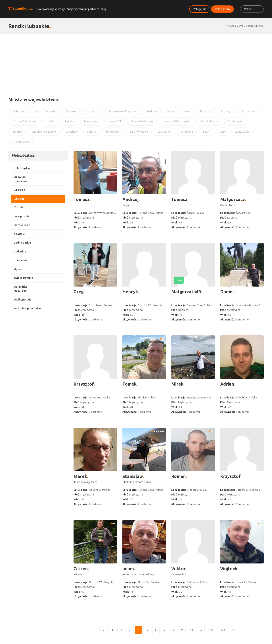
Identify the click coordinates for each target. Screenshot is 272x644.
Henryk (130, 292)
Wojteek (229, 569)
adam (128, 569)
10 (191, 630)
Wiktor (178, 569)
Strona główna (235, 26)
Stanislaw (133, 476)
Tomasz (82, 199)
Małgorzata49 (186, 292)
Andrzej (130, 199)
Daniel (227, 292)
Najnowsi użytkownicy (51, 9)
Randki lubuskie (255, 26)
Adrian (227, 384)
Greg (79, 292)
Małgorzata (233, 199)
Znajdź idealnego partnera (83, 9)
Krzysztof (84, 384)
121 (211, 630)
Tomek (129, 384)
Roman (179, 476)
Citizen (81, 569)
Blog (104, 9)
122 (223, 630)
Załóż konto (222, 9)
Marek (80, 476)
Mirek (177, 384)
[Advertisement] (136, 61)
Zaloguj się (200, 9)
